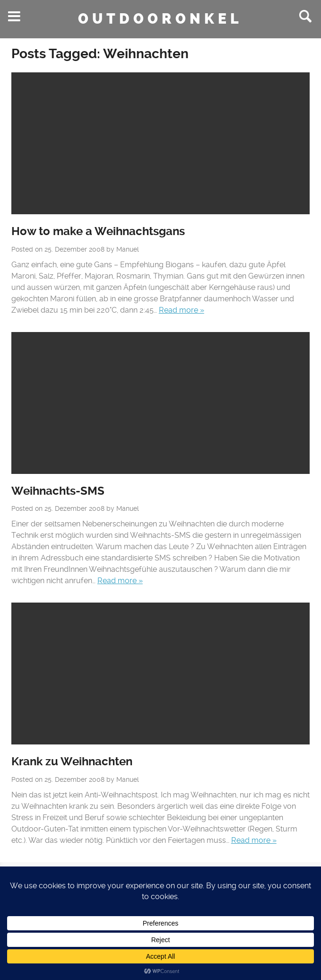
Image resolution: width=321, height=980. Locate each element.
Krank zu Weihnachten (72, 761)
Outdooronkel (160, 19)
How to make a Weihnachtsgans (98, 231)
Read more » (182, 310)
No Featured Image (160, 143)
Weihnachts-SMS (58, 491)
